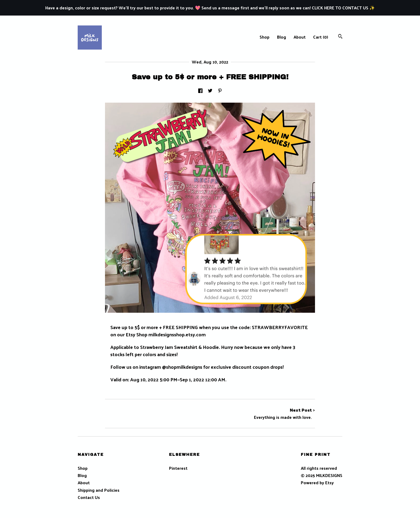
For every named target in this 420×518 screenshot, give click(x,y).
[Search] (340, 37)
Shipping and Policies (99, 490)
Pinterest (178, 468)
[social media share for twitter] (210, 91)
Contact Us (89, 497)
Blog (282, 37)
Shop (265, 37)
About (300, 37)
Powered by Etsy (317, 482)
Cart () (321, 37)
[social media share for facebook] (200, 91)
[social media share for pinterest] (220, 91)
